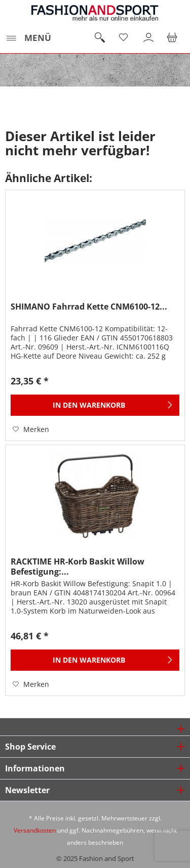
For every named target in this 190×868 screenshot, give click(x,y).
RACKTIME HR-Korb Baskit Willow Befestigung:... (78, 567)
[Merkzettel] (124, 38)
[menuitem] (28, 38)
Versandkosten (35, 830)
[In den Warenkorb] (95, 405)
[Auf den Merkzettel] (31, 429)
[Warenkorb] (174, 38)
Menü (29, 37)
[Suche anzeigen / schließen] (99, 38)
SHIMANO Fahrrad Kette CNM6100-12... (89, 307)
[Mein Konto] (149, 38)
